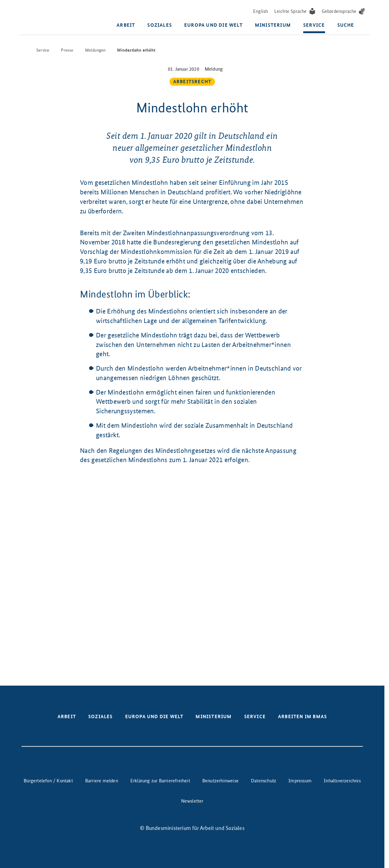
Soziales (160, 26)
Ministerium (273, 26)
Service (314, 26)
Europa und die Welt (213, 26)
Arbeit (126, 26)
